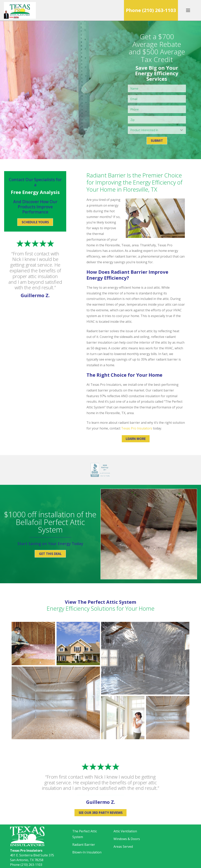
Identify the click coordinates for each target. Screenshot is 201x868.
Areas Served (123, 847)
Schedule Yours (35, 222)
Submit (157, 141)
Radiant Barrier (84, 845)
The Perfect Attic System (85, 834)
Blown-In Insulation (87, 852)
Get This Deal (50, 554)
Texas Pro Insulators (137, 428)
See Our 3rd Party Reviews (101, 813)
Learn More (136, 439)
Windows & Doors (127, 839)
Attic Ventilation (125, 831)
